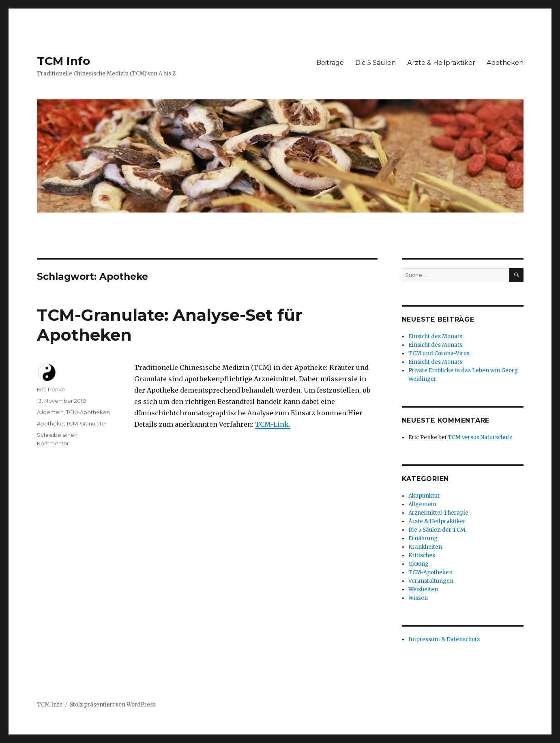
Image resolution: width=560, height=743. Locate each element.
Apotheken (505, 63)
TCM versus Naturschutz (480, 437)
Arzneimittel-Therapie (438, 513)
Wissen (418, 598)
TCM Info (63, 61)
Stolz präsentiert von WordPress (113, 705)
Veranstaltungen (431, 581)
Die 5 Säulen (375, 63)
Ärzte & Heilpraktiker (441, 63)
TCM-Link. (273, 424)
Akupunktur (424, 496)
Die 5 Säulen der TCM (437, 530)
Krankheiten (425, 547)
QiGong (418, 564)
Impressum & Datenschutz (444, 639)
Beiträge (330, 63)
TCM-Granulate (86, 423)
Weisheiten (423, 589)
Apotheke (50, 423)
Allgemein (50, 412)
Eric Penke (51, 389)
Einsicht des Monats (435, 336)
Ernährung (423, 538)
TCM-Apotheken (88, 412)
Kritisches (422, 555)
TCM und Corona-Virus (439, 353)
